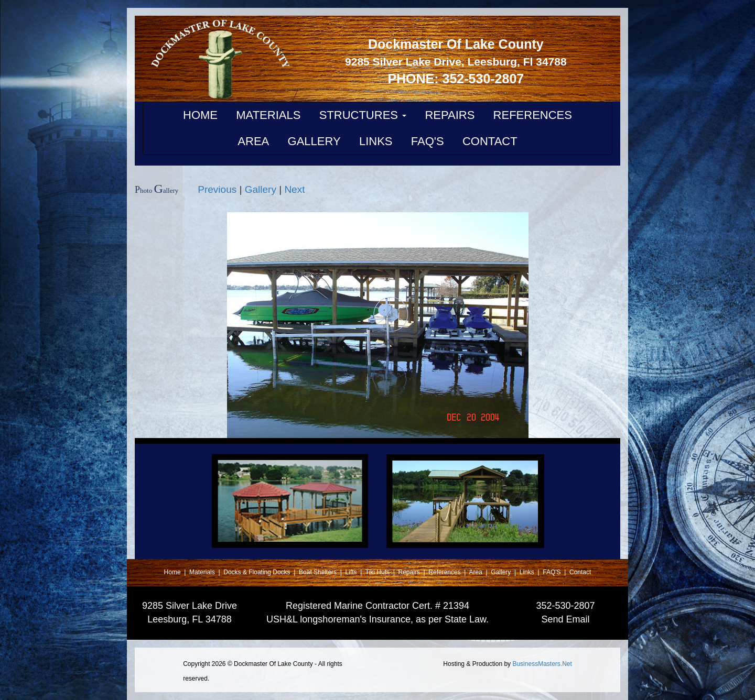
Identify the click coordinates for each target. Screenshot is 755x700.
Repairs (410, 572)
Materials (203, 572)
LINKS (376, 141)
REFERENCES (533, 115)
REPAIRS (450, 115)
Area (476, 572)
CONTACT (490, 141)
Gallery (261, 189)
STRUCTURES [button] (363, 115)
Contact (580, 572)
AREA (253, 141)
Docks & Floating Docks (258, 572)
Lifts (352, 572)
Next (294, 189)
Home (173, 572)
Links (528, 572)
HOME (200, 115)
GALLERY (314, 141)
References (445, 572)
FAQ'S (428, 141)
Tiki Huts (377, 572)
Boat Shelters (319, 572)
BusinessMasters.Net (542, 664)
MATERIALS (268, 115)
